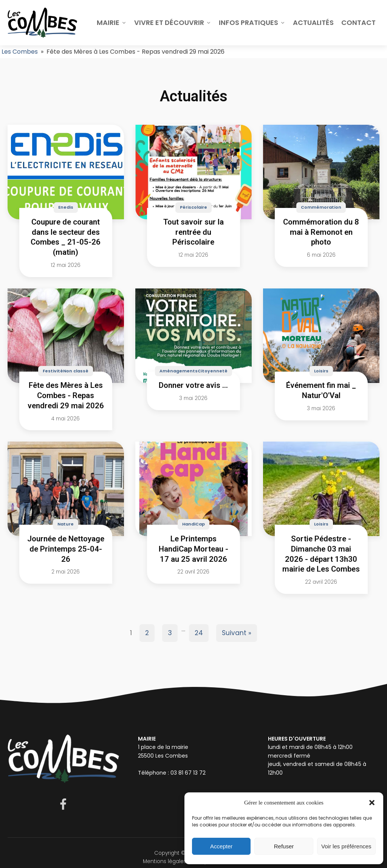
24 (199, 633)
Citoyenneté (213, 371)
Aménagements (179, 371)
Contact (358, 22)
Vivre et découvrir (173, 22)
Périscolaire (193, 207)
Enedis (66, 207)
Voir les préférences (346, 846)
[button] (372, 803)
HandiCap (193, 524)
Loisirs (321, 371)
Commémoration (321, 207)
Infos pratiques (252, 22)
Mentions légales (165, 861)
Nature (66, 524)
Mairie (112, 22)
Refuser (284, 846)
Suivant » (237, 633)
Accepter (221, 846)
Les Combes (20, 52)
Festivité (53, 371)
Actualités (313, 22)
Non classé (76, 371)
